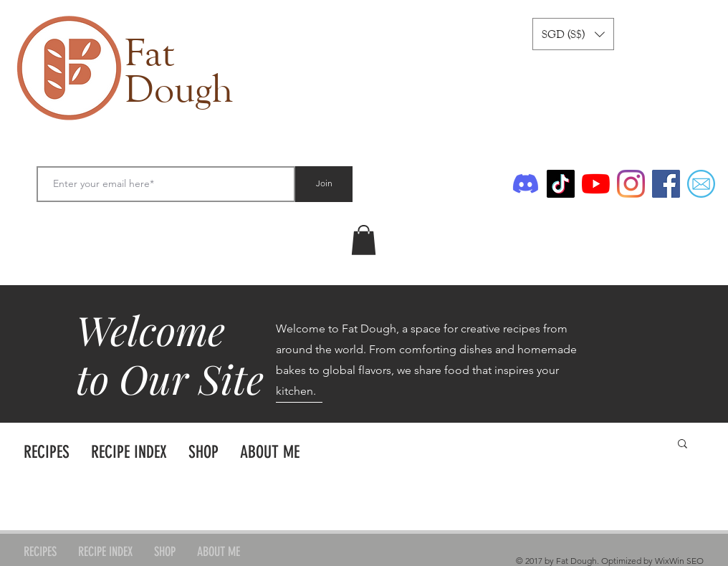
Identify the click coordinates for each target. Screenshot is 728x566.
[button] (573, 34)
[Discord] (526, 184)
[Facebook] (666, 184)
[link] (364, 240)
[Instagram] (631, 184)
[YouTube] (596, 184)
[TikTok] (561, 184)
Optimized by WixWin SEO (652, 561)
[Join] (324, 184)
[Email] (701, 184)
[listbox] (573, 34)
